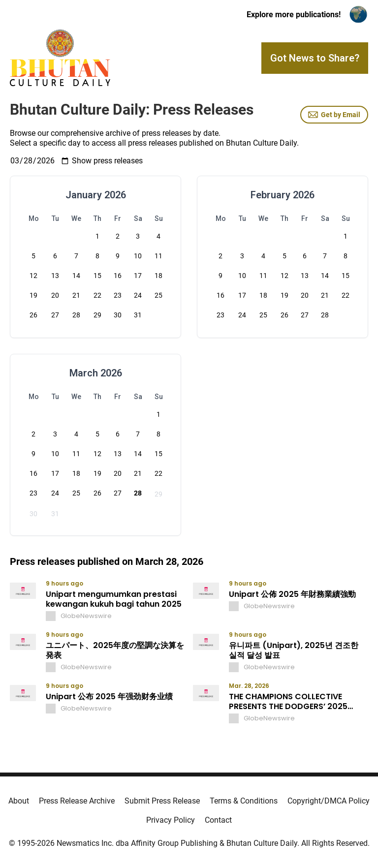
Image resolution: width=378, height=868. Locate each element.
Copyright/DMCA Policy (329, 801)
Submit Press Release (162, 801)
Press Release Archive (77, 801)
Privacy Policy (171, 820)
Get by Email (334, 115)
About (19, 801)
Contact (218, 820)
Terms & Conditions (244, 801)
